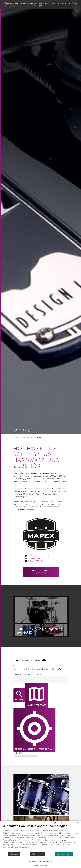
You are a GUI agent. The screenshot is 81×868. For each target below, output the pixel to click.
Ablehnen (14, 854)
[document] (40, 838)
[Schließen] (78, 823)
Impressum (33, 862)
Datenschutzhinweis (45, 862)
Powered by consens (41, 866)
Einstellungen (38, 854)
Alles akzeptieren (64, 854)
